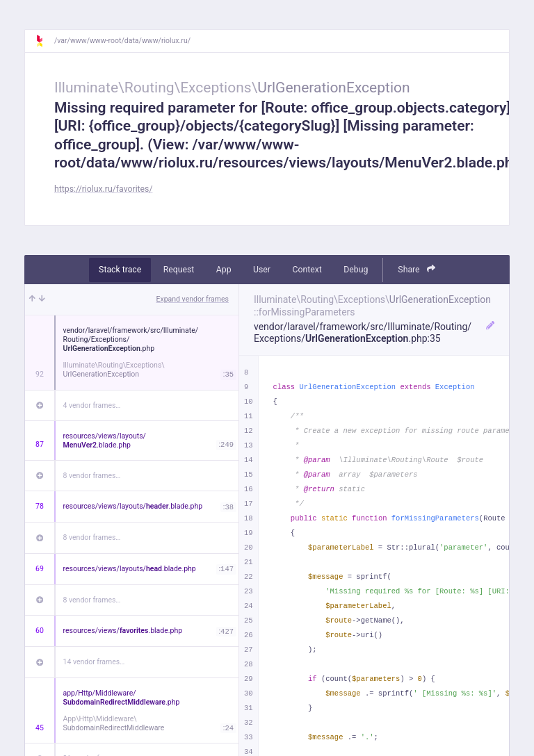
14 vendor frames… (94, 662)
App (224, 270)
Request (179, 270)
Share (416, 269)
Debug (356, 270)
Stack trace (120, 270)
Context (307, 270)
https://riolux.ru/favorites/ (104, 189)
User (262, 270)
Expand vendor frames (193, 299)
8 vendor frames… (92, 476)
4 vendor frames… (92, 405)
